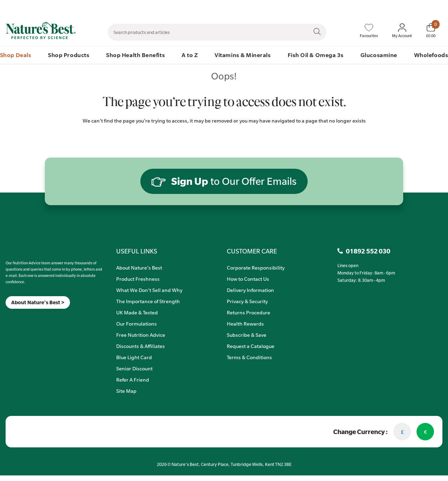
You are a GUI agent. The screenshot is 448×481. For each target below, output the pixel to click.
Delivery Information (250, 290)
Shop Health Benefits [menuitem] (135, 55)
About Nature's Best (139, 267)
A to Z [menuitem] (190, 55)
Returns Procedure (248, 312)
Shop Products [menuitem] (69, 55)
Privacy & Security (247, 301)
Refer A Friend (133, 379)
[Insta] (12, 318)
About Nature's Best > (38, 302)
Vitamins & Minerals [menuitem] (243, 55)
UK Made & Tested (137, 312)
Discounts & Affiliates (141, 346)
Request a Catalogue (251, 346)
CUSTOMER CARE (252, 251)
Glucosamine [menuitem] (379, 55)
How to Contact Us (248, 279)
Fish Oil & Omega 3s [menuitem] (316, 55)
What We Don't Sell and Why (149, 290)
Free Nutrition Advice (141, 335)
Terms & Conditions (249, 357)
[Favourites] (369, 31)
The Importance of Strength (148, 301)
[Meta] (6, 318)
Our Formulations (136, 323)
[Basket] (431, 30)
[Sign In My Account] (402, 31)
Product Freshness (138, 279)
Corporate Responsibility (256, 267)
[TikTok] (18, 318)
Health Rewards (245, 323)
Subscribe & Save (247, 335)
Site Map (126, 391)
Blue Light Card (134, 357)
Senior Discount (134, 368)
